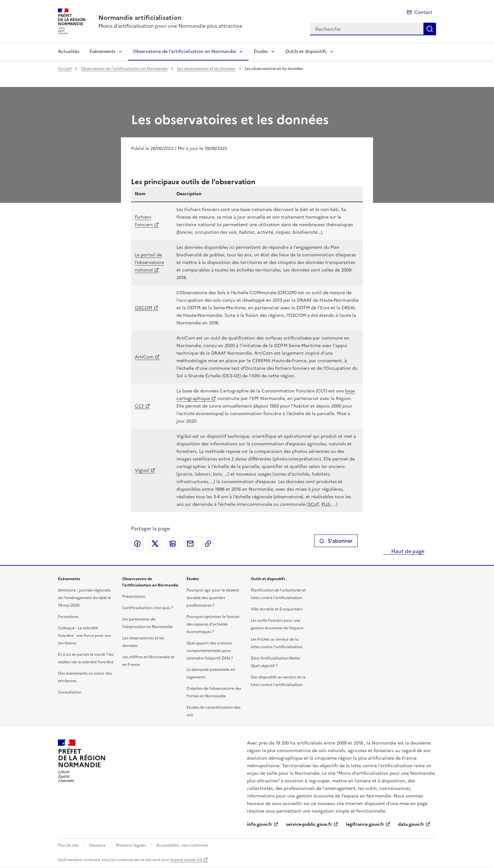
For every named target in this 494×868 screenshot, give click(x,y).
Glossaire (97, 845)
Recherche (430, 29)
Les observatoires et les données (206, 69)
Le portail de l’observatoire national (149, 263)
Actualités (69, 51)
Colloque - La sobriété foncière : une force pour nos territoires (84, 636)
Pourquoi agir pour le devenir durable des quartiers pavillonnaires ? (213, 598)
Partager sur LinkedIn (173, 544)
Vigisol (142, 470)
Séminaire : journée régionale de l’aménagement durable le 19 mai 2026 (84, 598)
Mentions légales (131, 845)
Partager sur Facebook (137, 544)
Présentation (134, 597)
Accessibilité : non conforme (182, 845)
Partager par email (190, 544)
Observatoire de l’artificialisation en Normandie (184, 51)
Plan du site (68, 845)
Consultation (70, 692)
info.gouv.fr (260, 824)
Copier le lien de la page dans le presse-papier (208, 544)
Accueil (65, 69)
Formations (68, 617)
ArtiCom (144, 357)
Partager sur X (155, 544)
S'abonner (336, 541)
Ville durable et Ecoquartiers (277, 609)
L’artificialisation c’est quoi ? (148, 608)
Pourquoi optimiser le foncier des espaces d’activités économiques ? (213, 624)
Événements (102, 51)
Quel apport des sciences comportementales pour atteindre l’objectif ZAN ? (210, 651)
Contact (423, 12)
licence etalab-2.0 (186, 860)
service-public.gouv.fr (309, 824)
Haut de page (407, 551)
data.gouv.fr (411, 824)
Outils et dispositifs (306, 51)
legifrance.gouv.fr (365, 824)
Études (261, 51)
